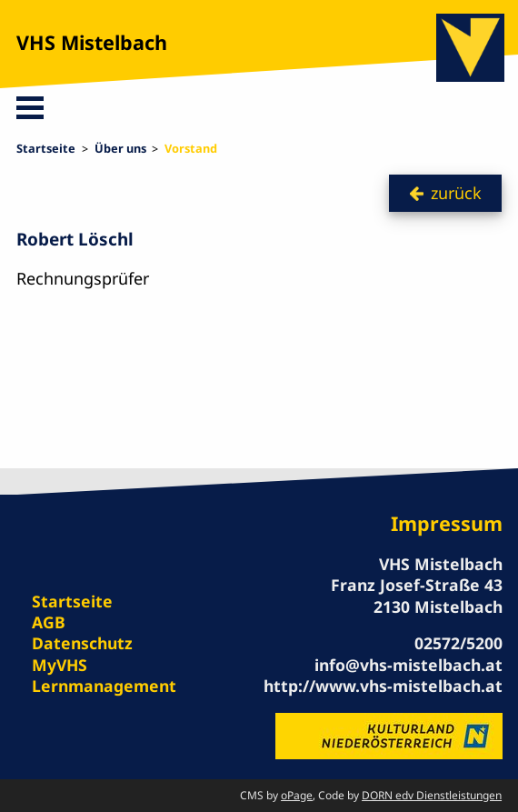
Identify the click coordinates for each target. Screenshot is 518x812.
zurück (456, 193)
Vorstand (191, 148)
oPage (297, 795)
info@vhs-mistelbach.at (408, 665)
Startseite (46, 148)
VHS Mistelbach (92, 42)
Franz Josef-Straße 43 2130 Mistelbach (417, 595)
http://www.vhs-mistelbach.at (383, 686)
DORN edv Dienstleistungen (432, 795)
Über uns (120, 148)
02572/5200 (458, 643)
